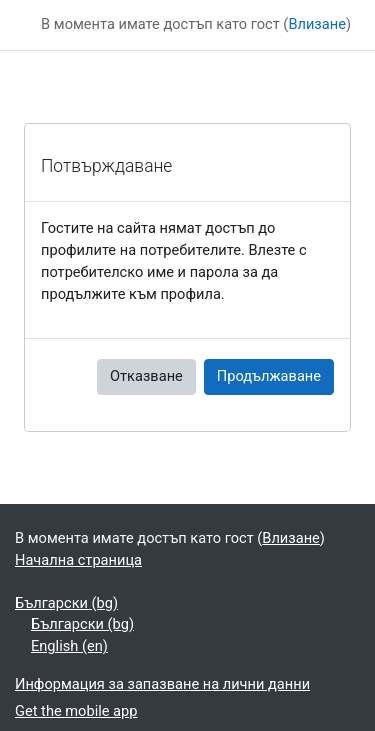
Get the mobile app (76, 711)
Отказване (146, 376)
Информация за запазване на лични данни (162, 684)
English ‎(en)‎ (69, 646)
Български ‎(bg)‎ (66, 603)
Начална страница (78, 560)
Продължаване (269, 376)
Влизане (317, 24)
